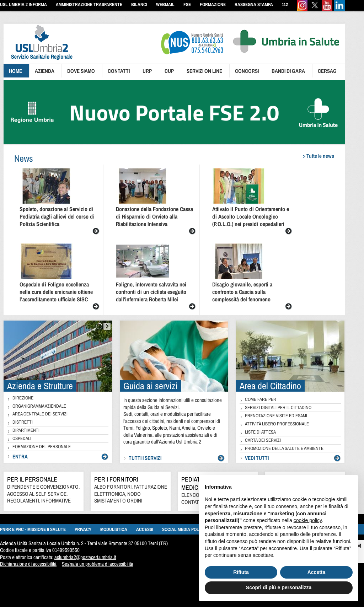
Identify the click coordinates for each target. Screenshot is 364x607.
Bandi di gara (288, 71)
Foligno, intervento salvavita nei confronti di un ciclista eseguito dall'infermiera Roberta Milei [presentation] (151, 292)
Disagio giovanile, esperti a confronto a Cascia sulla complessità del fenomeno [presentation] (242, 292)
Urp (147, 71)
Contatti (119, 71)
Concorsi (247, 71)
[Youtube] (327, 9)
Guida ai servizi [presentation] (151, 386)
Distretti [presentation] (23, 422)
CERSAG (327, 71)
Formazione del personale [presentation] (42, 447)
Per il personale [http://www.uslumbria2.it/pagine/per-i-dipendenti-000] (32, 479)
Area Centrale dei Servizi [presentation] (40, 414)
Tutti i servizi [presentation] (145, 458)
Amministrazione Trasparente (89, 4)
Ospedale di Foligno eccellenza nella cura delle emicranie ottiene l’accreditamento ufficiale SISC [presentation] (56, 292)
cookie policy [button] (308, 520)
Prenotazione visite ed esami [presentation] (276, 416)
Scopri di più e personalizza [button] (279, 587)
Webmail (165, 4)
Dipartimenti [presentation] (26, 430)
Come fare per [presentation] (261, 399)
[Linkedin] (339, 9)
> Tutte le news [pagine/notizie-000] (318, 156)
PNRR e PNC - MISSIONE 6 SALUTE (33, 529)
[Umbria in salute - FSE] (174, 142)
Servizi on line (204, 71)
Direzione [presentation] (23, 398)
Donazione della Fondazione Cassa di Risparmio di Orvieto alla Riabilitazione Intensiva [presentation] (154, 216)
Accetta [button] (317, 572)
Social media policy (184, 529)
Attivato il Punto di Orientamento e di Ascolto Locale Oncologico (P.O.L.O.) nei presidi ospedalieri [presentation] (251, 216)
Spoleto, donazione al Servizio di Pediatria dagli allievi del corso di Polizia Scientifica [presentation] (57, 216)
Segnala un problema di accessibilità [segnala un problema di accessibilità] (98, 564)
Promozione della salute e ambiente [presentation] (284, 448)
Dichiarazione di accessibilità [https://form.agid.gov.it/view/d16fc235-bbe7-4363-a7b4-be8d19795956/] (28, 564)
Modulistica (114, 529)
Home (15, 71)
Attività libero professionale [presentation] (277, 424)
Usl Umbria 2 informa (23, 4)
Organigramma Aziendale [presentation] (39, 406)
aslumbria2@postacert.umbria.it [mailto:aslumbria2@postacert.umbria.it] (85, 557)
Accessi (145, 529)
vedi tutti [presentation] (257, 458)
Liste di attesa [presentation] (260, 432)
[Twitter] (315, 9)
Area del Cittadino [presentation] (270, 386)
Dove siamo (81, 71)
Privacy (83, 529)
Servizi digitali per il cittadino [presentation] (278, 407)
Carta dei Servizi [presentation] (263, 440)
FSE (187, 4)
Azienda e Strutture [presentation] (40, 386)
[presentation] (38, 61)
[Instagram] (302, 9)
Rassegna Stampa (254, 4)
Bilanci (139, 4)
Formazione (213, 4)
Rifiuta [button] (241, 572)
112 (285, 4)
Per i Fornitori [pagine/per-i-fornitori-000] (116, 479)
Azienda (45, 71)
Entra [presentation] (20, 456)
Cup (169, 71)
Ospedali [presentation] (22, 438)
